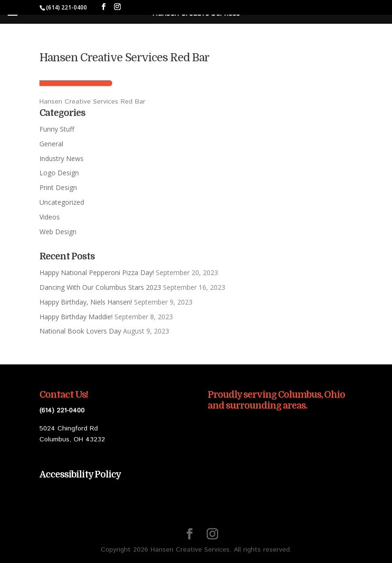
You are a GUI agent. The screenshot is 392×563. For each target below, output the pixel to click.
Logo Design (59, 173)
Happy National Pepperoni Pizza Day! (97, 272)
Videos (50, 217)
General (51, 144)
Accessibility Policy (80, 475)
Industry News (62, 158)
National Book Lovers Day (80, 331)
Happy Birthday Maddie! (76, 317)
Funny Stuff (57, 129)
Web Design (58, 232)
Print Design (58, 187)
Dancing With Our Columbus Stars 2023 (100, 287)
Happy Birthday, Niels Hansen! (86, 302)
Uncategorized (62, 202)
